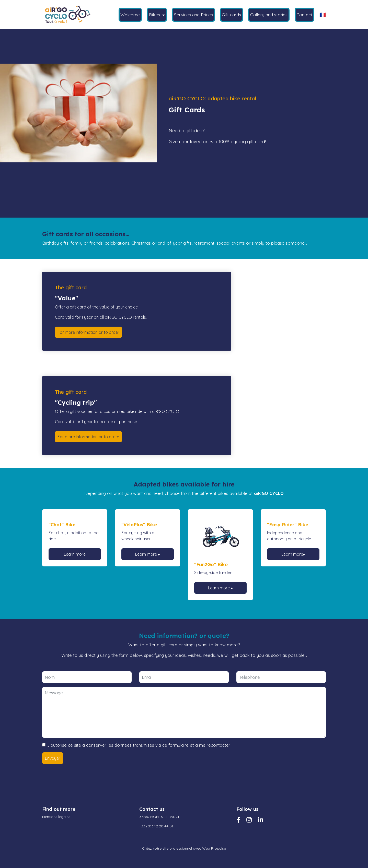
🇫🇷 (323, 15)
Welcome (130, 15)
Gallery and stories (269, 15)
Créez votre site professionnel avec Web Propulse (184, 848)
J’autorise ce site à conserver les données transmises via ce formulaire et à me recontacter (139, 745)
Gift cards (231, 15)
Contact (304, 15)
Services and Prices (193, 15)
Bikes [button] (155, 15)
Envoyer (53, 758)
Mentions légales (56, 817)
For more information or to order (88, 332)
